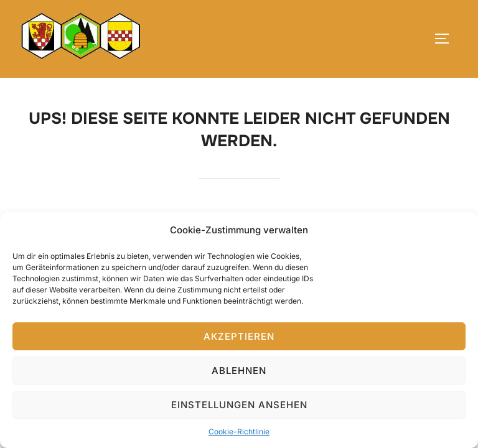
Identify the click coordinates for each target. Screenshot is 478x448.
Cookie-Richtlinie (239, 432)
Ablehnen (239, 371)
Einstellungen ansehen (239, 405)
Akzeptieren (239, 336)
